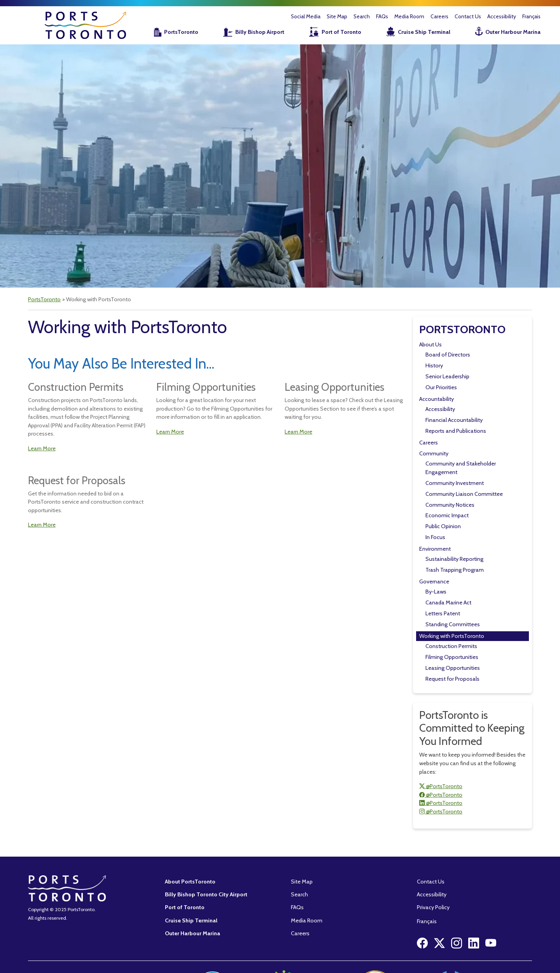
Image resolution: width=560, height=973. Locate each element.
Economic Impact (447, 515)
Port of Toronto (341, 32)
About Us (430, 344)
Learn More (42, 448)
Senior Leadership (447, 376)
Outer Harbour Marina (513, 32)
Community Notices (450, 505)
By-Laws (436, 592)
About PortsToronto (190, 882)
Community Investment (455, 483)
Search (362, 16)
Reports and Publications (456, 431)
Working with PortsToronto (452, 636)
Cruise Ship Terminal (424, 32)
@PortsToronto (441, 786)
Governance (434, 581)
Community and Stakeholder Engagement (461, 468)
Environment (435, 549)
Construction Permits (451, 646)
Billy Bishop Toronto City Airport (206, 894)
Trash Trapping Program (455, 570)
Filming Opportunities (452, 657)
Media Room (409, 16)
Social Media (306, 16)
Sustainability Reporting (454, 559)
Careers (439, 16)
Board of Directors (448, 355)
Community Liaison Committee (464, 494)
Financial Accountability (454, 420)
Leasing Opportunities (453, 668)
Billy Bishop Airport (260, 32)
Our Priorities (441, 387)
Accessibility (502, 16)
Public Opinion (443, 526)
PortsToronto (181, 32)
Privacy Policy (433, 907)
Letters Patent (443, 613)
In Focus (435, 537)
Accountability (437, 399)
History (434, 365)
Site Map (337, 16)
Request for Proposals (452, 679)
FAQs (382, 16)
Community (434, 453)
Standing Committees (453, 624)
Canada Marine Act (448, 602)
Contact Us (468, 16)
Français (531, 16)
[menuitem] (167, 32)
